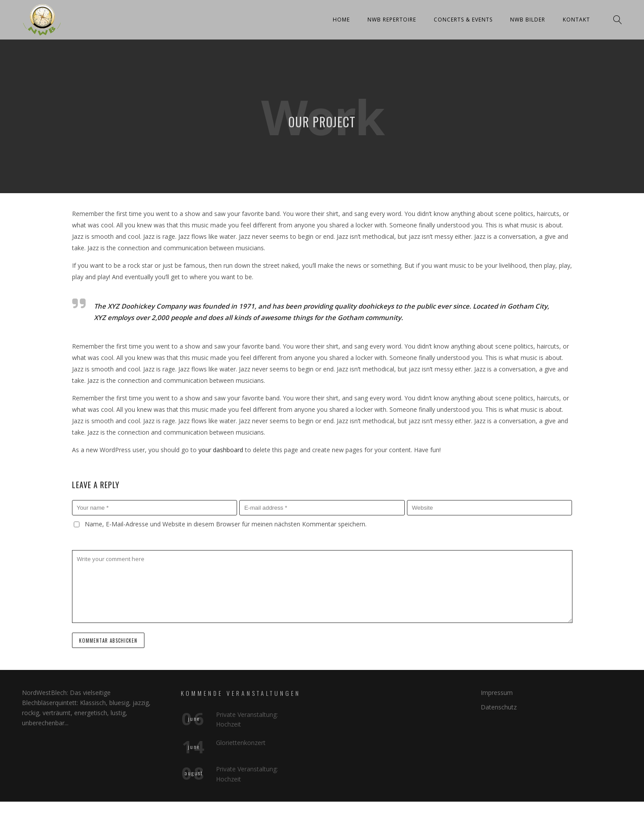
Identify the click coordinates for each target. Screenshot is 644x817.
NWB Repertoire (392, 20)
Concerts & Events (463, 20)
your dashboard (221, 450)
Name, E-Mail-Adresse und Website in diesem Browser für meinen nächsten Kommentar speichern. (226, 524)
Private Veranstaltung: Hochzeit (247, 719)
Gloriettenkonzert (241, 743)
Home (341, 20)
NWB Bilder (528, 20)
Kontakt (576, 20)
